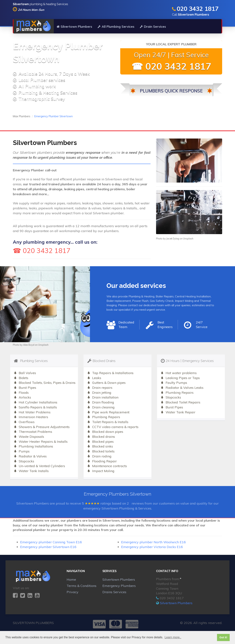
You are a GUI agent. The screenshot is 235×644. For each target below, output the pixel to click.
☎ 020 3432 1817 (171, 66)
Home (71, 580)
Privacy (73, 592)
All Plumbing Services (116, 27)
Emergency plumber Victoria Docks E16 (152, 547)
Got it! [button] (223, 637)
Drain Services (153, 27)
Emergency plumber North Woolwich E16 (153, 542)
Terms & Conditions (82, 586)
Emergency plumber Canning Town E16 (51, 542)
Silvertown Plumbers (74, 27)
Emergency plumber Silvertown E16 (48, 547)
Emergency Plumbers (119, 586)
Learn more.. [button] (173, 637)
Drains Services (114, 592)
